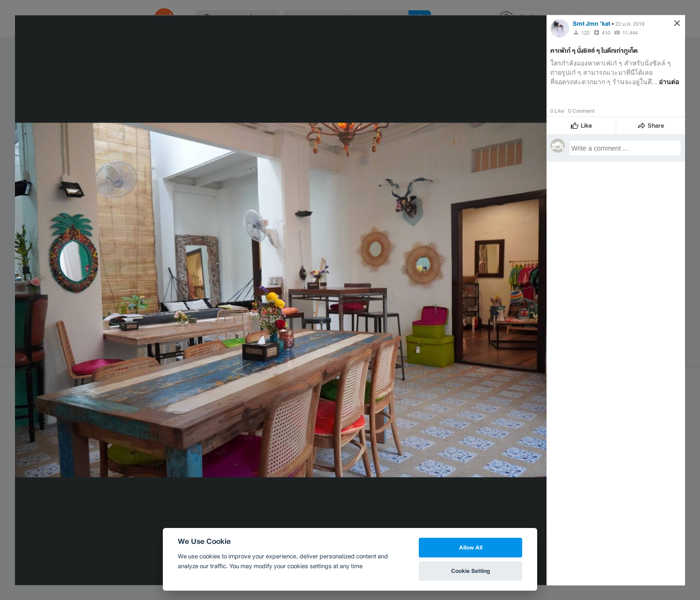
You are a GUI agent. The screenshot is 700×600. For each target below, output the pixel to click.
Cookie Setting (470, 571)
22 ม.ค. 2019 (630, 23)
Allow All (471, 547)
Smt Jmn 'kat (591, 23)
